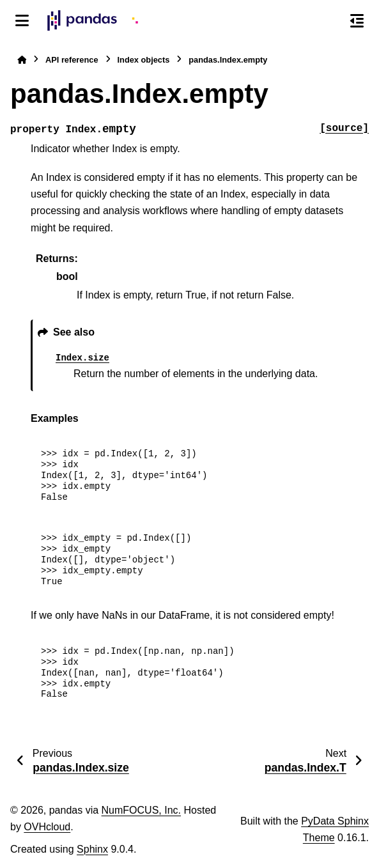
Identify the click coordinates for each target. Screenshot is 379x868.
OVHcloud (47, 827)
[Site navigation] (22, 20)
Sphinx (92, 849)
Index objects (144, 60)
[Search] (330, 21)
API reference (72, 60)
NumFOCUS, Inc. (141, 810)
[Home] (22, 60)
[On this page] (357, 20)
